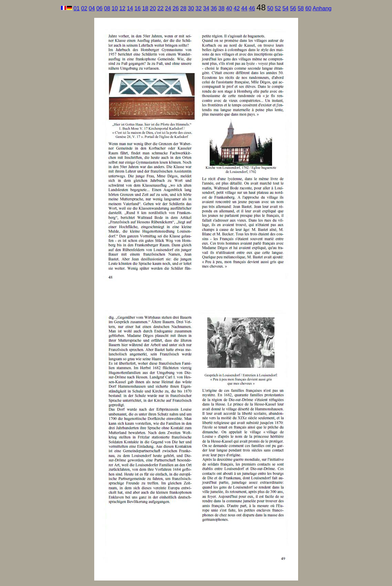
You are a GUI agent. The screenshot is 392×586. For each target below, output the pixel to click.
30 (191, 8)
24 (168, 8)
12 (122, 8)
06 (99, 8)
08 (107, 8)
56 (293, 8)
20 (153, 8)
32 (199, 8)
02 (84, 8)
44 (244, 8)
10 (115, 8)
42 (237, 8)
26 (176, 8)
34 (206, 8)
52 (278, 8)
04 (92, 8)
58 (301, 8)
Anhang (322, 8)
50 (270, 8)
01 (77, 8)
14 (130, 8)
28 (183, 8)
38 (221, 8)
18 (145, 8)
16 (138, 8)
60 (308, 8)
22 (160, 8)
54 (285, 8)
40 (229, 8)
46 (252, 8)
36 (214, 8)
